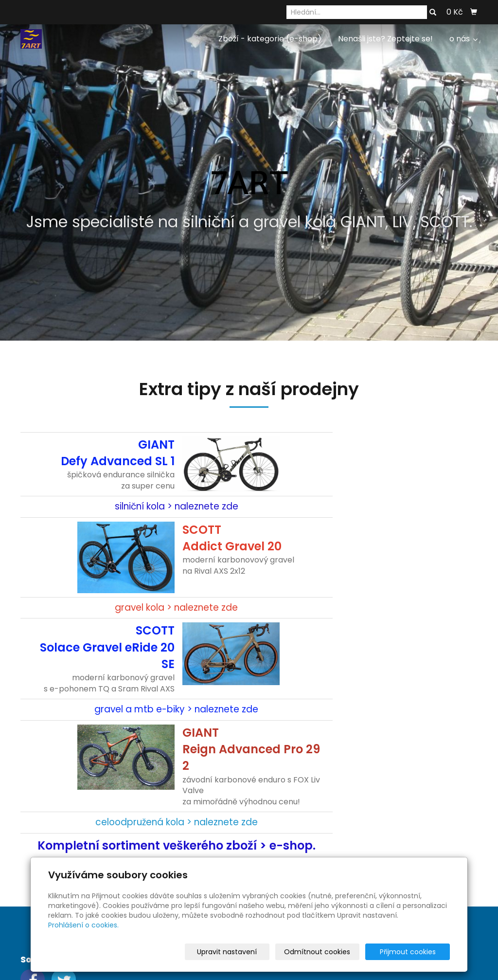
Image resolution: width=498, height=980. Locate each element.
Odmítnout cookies (335, 952)
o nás (463, 39)
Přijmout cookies (413, 952)
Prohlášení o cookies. (83, 925)
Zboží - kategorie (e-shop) (270, 39)
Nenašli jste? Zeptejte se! (385, 39)
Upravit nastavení (252, 952)
